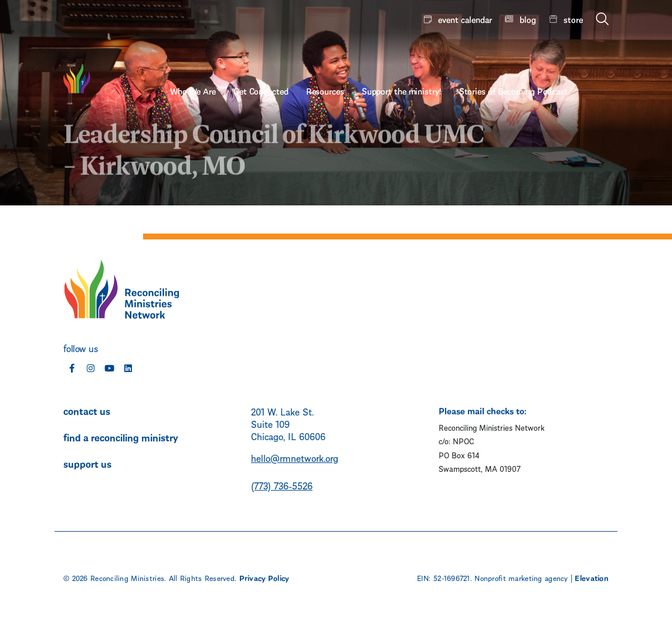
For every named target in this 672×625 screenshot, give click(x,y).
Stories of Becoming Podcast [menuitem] (554, 51)
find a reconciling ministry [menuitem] (121, 437)
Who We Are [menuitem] (234, 51)
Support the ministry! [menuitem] (443, 51)
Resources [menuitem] (366, 51)
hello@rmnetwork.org (295, 457)
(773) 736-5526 (282, 485)
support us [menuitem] (87, 463)
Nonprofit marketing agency (521, 577)
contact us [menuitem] (87, 410)
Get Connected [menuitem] (302, 51)
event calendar (465, 19)
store (573, 19)
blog (528, 19)
